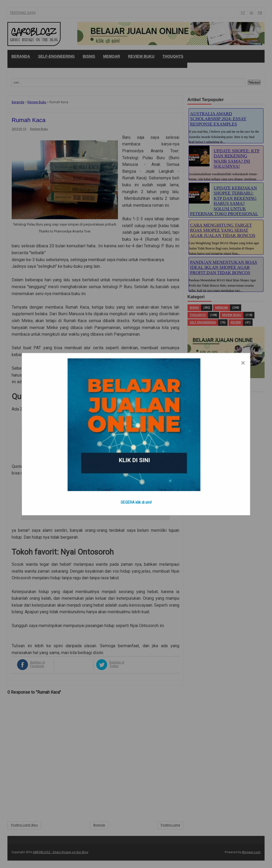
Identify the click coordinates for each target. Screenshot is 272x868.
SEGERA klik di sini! (136, 502)
